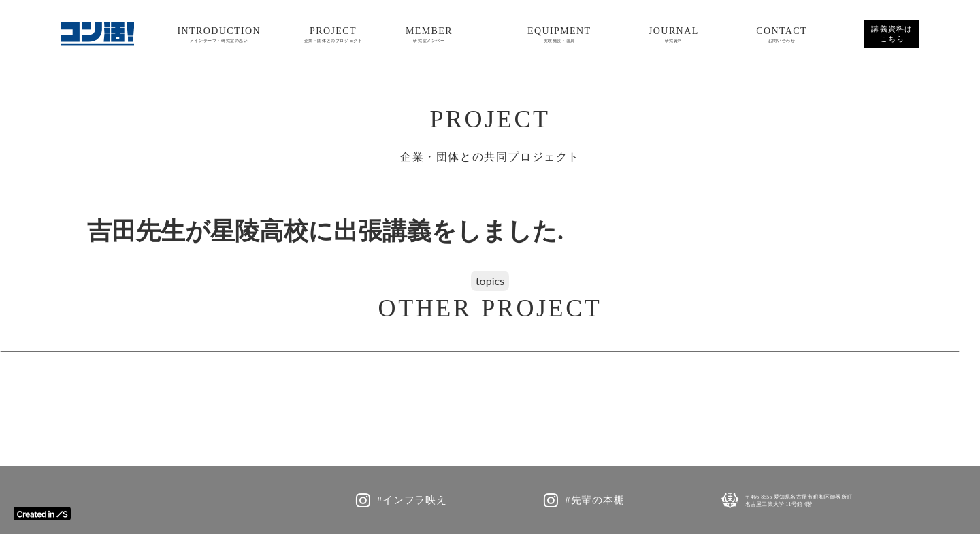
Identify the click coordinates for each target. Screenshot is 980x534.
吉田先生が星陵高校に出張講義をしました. (325, 231)
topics (490, 281)
